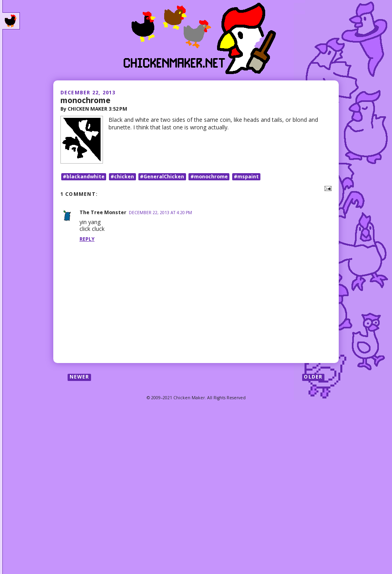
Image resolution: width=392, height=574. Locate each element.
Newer (80, 377)
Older (313, 377)
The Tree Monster (103, 212)
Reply (87, 239)
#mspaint (246, 177)
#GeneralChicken (162, 177)
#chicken (122, 177)
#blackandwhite (84, 177)
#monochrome (209, 177)
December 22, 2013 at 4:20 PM (160, 213)
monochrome (85, 100)
